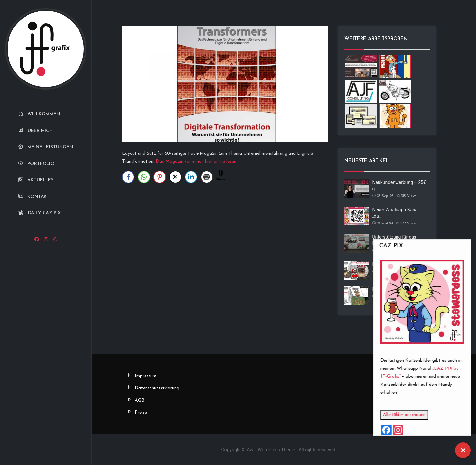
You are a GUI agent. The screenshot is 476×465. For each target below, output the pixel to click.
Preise (141, 412)
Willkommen (39, 114)
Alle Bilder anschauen (417, 415)
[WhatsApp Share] (144, 177)
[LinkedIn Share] (191, 177)
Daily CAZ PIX (40, 213)
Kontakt (34, 197)
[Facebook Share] (128, 177)
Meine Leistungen (46, 147)
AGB (140, 400)
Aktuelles (36, 180)
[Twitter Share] (175, 177)
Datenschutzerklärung (157, 388)
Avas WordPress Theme (271, 450)
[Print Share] (207, 177)
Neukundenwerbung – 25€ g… (399, 186)
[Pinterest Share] (160, 177)
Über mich (35, 131)
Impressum (146, 376)
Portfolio (36, 164)
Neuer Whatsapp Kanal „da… (396, 213)
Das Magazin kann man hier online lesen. (196, 161)
